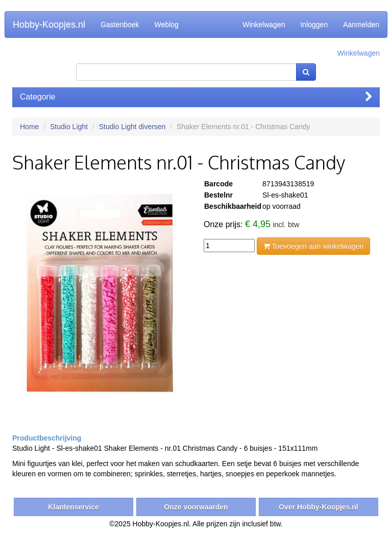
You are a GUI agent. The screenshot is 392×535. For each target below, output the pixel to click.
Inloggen (314, 25)
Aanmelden (361, 25)
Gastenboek (120, 25)
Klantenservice (73, 507)
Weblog (167, 25)
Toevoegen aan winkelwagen (313, 246)
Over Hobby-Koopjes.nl (318, 507)
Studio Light (69, 127)
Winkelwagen (264, 25)
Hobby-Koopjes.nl (49, 25)
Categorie (196, 97)
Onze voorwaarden (196, 507)
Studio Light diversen (132, 127)
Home (29, 127)
